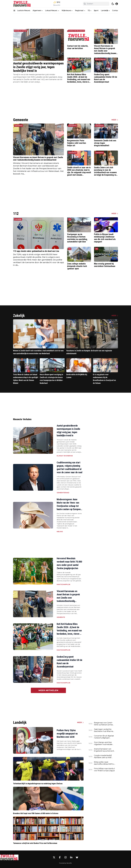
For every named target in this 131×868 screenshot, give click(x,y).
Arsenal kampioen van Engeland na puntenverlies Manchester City (105, 750)
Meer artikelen (48, 690)
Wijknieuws (66, 11)
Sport (96, 11)
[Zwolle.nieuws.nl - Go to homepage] (9, 857)
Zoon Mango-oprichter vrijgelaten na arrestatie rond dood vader (103, 743)
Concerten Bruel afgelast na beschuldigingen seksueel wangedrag (104, 737)
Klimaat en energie (21, 31)
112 (89, 11)
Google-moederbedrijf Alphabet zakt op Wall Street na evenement (103, 757)
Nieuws (60, 532)
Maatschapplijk (74, 59)
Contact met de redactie (76, 31)
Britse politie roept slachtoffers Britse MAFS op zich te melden (105, 763)
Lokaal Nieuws (51, 11)
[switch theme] (113, 4)
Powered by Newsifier (65, 863)
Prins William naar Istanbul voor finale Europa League (104, 770)
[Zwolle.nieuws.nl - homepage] (22, 4)
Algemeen (37, 11)
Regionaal (79, 11)
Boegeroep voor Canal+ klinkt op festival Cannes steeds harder (103, 724)
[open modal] (117, 4)
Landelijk (105, 11)
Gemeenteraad (63, 493)
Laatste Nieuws (24, 11)
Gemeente (99, 31)
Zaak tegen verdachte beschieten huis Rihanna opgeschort (104, 730)
